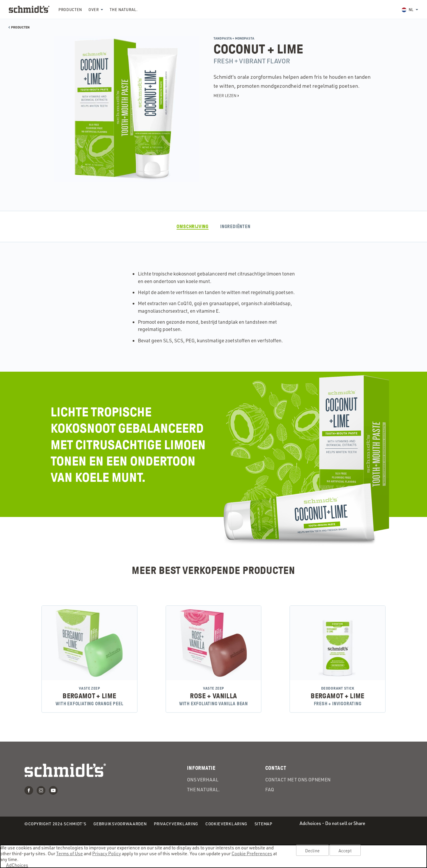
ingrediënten (235, 227)
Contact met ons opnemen (298, 780)
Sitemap (263, 824)
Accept (345, 851)
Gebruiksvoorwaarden (120, 824)
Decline (312, 851)
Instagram (41, 790)
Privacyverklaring (176, 824)
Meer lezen (226, 95)
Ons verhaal (203, 780)
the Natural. (124, 10)
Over (94, 10)
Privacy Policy (107, 853)
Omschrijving (193, 227)
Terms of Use (70, 853)
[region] (213, 856)
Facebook (29, 790)
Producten (70, 10)
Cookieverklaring (226, 824)
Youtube (53, 790)
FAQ (270, 790)
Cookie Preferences (252, 853)
